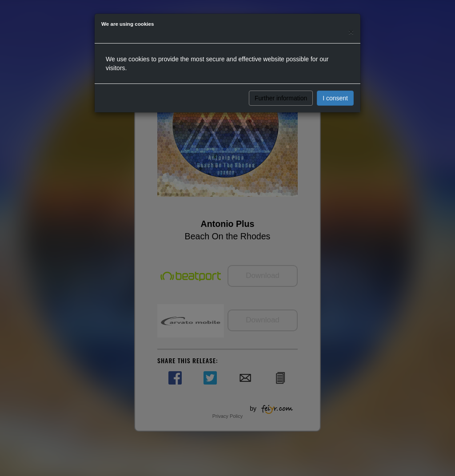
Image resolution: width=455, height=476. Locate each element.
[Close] (351, 32)
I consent (335, 98)
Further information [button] (281, 98)
